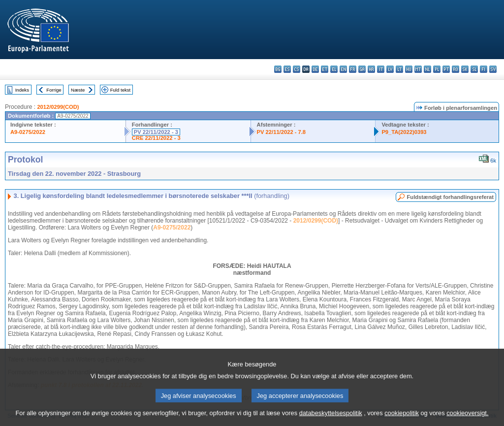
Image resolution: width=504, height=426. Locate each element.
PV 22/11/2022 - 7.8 (282, 132)
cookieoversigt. (467, 419)
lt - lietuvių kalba (399, 69)
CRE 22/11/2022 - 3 (156, 138)
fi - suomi (484, 69)
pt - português (446, 69)
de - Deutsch (315, 69)
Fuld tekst (121, 90)
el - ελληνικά (334, 69)
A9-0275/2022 (28, 132)
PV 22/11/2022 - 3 (156, 132)
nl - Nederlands (427, 69)
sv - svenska (493, 69)
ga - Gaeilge (362, 69)
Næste (78, 90)
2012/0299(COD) (58, 107)
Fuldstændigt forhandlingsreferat (450, 197)
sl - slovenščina (474, 69)
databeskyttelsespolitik (331, 419)
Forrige (54, 90)
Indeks (22, 90)
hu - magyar (409, 69)
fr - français (353, 69)
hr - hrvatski (371, 69)
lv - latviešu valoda (390, 69)
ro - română (456, 69)
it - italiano (381, 69)
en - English (343, 69)
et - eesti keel (325, 69)
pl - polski (437, 69)
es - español (287, 69)
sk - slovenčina (465, 69)
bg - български (278, 69)
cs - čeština (297, 69)
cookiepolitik (402, 419)
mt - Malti (418, 69)
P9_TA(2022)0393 (404, 132)
